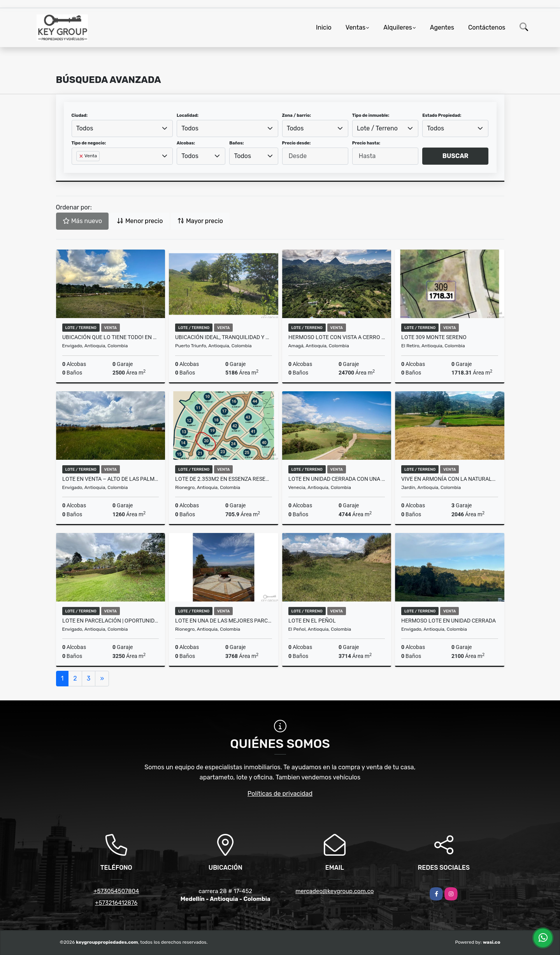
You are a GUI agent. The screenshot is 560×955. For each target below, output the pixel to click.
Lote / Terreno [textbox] (377, 128)
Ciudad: (80, 115)
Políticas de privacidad (280, 794)
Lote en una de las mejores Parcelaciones (224, 621)
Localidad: (188, 115)
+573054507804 (116, 891)
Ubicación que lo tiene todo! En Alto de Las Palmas (111, 337)
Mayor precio (200, 221)
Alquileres (398, 27)
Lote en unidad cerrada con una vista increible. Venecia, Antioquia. (337, 479)
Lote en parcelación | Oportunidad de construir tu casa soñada (111, 621)
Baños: (236, 143)
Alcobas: (186, 143)
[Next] (102, 679)
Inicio (324, 27)
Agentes (442, 27)
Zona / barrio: (297, 115)
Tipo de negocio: (89, 143)
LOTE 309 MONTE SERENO (434, 337)
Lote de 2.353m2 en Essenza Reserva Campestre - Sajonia (224, 479)
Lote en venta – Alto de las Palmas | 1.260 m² (111, 479)
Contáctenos (487, 27)
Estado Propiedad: (442, 115)
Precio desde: (297, 143)
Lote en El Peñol (312, 621)
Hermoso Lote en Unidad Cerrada (449, 621)
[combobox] (122, 128)
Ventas (355, 27)
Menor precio (140, 221)
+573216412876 (116, 903)
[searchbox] (79, 169)
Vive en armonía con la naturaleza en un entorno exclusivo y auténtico (450, 479)
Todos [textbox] (85, 128)
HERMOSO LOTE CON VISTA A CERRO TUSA (337, 337)
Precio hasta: (366, 143)
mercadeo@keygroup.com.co (334, 891)
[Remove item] (82, 156)
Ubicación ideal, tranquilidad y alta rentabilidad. (224, 337)
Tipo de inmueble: (371, 115)
